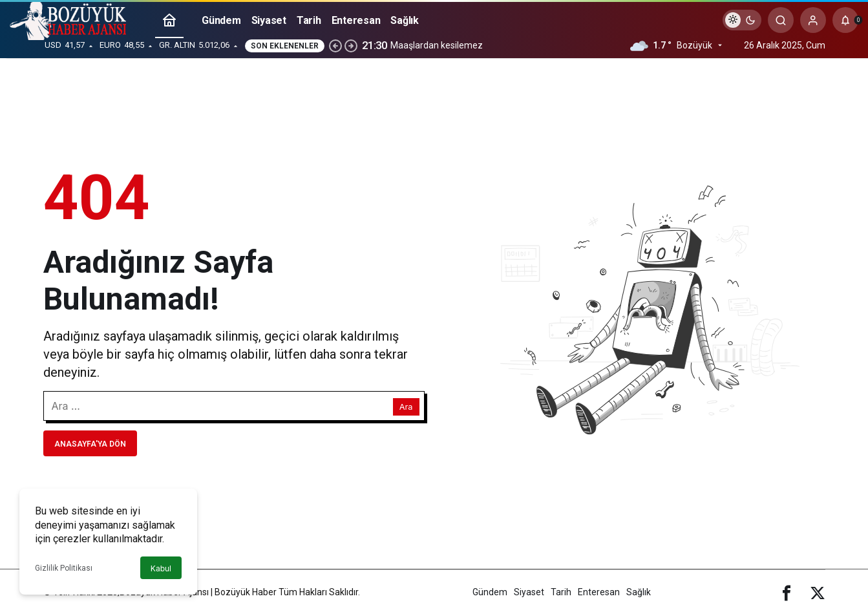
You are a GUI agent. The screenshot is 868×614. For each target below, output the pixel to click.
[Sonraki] (351, 45)
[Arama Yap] (781, 20)
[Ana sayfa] (169, 20)
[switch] (742, 20)
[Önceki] (335, 45)
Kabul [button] (161, 568)
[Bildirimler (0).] (845, 20)
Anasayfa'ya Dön (90, 444)
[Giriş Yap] (813, 20)
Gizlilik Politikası (64, 568)
